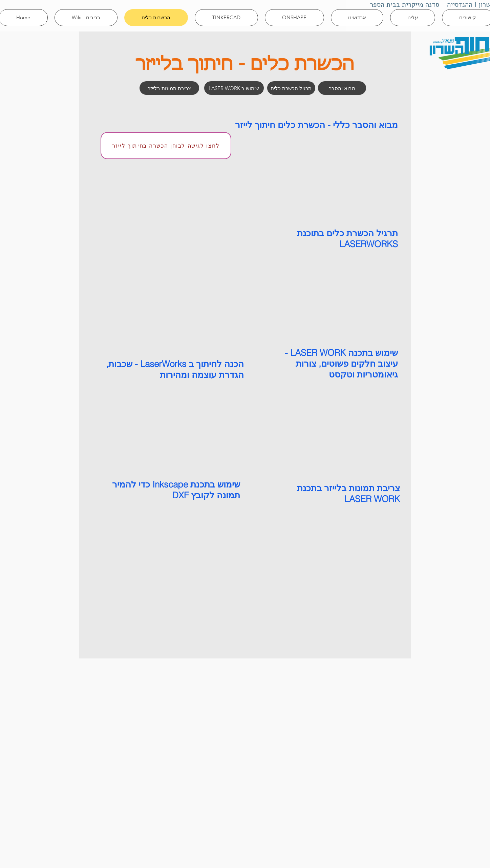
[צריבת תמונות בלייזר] (169, 88)
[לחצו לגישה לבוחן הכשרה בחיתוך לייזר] (166, 146)
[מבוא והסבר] (342, 88)
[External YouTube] (329, 175)
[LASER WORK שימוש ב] (234, 88)
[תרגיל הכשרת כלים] (291, 88)
